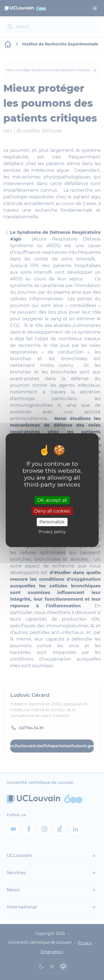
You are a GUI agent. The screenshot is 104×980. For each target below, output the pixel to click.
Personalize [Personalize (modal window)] (52, 522)
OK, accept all (52, 500)
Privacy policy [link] (52, 532)
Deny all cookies (52, 511)
